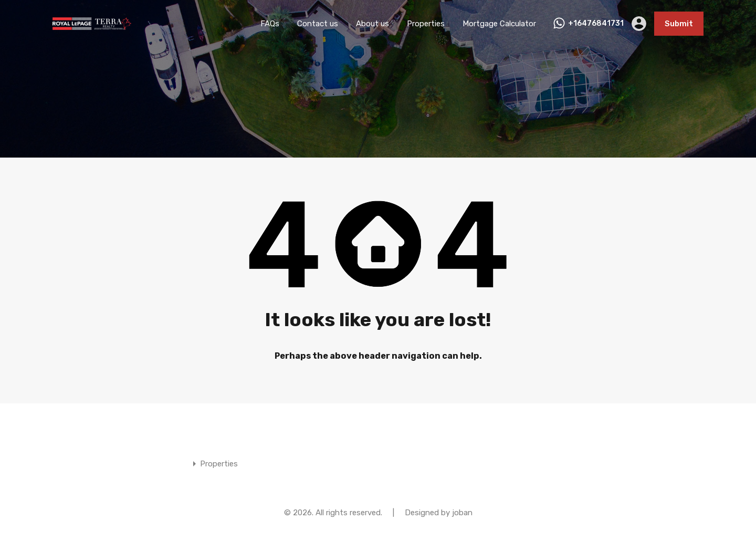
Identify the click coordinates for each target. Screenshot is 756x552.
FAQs (270, 24)
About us (372, 24)
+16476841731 (596, 24)
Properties (426, 24)
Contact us (318, 24)
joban (462, 513)
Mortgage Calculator (499, 24)
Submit (679, 24)
